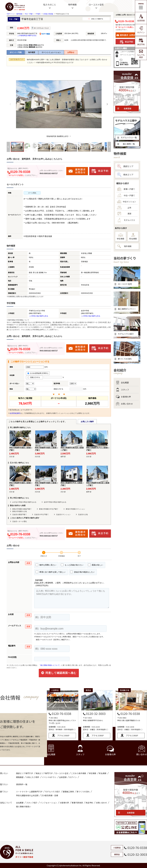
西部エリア (125, 166)
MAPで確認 (45, 34)
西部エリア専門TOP (25, 773)
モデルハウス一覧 (127, 137)
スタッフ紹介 (32, 803)
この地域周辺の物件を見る (27, 35)
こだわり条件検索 (79, 773)
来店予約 (141, 42)
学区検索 (121, 237)
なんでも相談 (141, 54)
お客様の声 (123, 397)
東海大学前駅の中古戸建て (49, 509)
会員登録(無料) (15, 413)
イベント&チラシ (49, 777)
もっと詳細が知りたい (72, 565)
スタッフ (122, 390)
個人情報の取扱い (24, 807)
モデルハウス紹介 (53, 792)
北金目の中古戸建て (41, 515)
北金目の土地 (83, 515)
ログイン (141, 30)
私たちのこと (50, 5)
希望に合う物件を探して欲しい (51, 572)
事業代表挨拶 (77, 803)
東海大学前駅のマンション (75, 509)
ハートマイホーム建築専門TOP (29, 792)
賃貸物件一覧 (22, 784)
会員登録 (141, 18)
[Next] (107, 104)
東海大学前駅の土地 (20, 511)
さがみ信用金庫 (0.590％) (38, 373)
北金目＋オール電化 (20, 521)
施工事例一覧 (126, 144)
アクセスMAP (63, 735)
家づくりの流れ (83, 792)
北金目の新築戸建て (20, 515)
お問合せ (71, 52)
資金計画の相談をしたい (82, 572)
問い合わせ (142, 751)
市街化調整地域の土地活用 (27, 795)
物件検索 (72, 5)
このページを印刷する (128, 52)
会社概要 (122, 383)
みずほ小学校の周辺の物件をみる (24, 502)
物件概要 (32, 52)
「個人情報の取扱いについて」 (50, 665)
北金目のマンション (63, 515)
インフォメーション (49, 803)
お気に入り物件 (87, 422)
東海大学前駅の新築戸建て (22, 509)
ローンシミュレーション (51, 52)
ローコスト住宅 (96, 5)
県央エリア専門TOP (44, 773)
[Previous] (10, 104)
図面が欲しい (95, 565)
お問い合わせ (124, 404)
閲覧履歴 (20, 777)
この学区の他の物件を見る (38, 316)
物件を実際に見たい (46, 565)
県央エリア (125, 175)
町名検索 (133, 237)
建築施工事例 (68, 792)
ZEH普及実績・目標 (50, 795)
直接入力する (34, 377)
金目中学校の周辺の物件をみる (55, 502)
